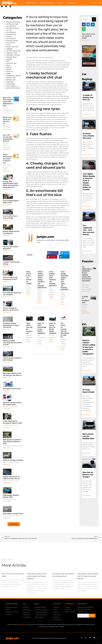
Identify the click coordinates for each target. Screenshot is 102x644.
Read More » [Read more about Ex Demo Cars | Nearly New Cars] (87, 155)
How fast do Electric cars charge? (88, 475)
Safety (8, 74)
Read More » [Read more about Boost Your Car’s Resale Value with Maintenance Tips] (7, 112)
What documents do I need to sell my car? (7, 159)
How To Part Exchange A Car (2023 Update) (42, 328)
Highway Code (12, 53)
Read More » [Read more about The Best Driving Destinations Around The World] (7, 329)
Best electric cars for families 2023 (88, 436)
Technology (11, 84)
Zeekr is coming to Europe (13, 460)
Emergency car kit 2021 (12, 389)
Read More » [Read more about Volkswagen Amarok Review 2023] (7, 501)
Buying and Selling (13, 22)
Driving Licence (12, 41)
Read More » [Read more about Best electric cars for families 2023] (87, 453)
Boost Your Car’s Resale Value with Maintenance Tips (8, 102)
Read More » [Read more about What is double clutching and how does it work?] (7, 347)
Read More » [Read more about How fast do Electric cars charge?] (87, 496)
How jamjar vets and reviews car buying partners (53, 279)
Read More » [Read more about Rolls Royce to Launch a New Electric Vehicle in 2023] (7, 448)
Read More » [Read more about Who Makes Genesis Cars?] (7, 518)
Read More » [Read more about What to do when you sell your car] (7, 130)
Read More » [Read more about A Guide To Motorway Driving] (7, 266)
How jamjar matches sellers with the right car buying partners (88, 576)
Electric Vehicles (12, 47)
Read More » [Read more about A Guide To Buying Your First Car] (87, 114)
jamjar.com (23, 624)
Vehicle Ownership (13, 88)
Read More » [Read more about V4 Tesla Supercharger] (87, 415)
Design (9, 36)
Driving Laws (11, 38)
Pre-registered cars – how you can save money (89, 230)
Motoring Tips (11, 63)
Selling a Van (11, 80)
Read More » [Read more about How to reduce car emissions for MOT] (7, 281)
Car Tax (9, 30)
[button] (2, 6)
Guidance (72, 3)
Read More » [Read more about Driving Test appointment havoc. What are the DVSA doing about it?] (7, 189)
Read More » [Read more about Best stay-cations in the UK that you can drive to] (7, 377)
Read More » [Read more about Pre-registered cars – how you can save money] (87, 251)
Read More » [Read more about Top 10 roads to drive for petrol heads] (7, 362)
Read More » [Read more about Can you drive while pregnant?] (7, 251)
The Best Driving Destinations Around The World (11, 325)
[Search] (94, 19)
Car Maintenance (13, 28)
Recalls (9, 69)
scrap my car (61, 223)
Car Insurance (11, 26)
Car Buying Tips (12, 24)
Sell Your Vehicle (47, 3)
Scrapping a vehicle (13, 76)
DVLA (8, 45)
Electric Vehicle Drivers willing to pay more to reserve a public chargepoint (89, 347)
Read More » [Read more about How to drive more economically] (7, 220)
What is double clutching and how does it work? (12, 343)
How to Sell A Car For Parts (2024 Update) (53, 328)
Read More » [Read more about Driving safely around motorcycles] (7, 235)
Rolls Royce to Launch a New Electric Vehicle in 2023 (12, 442)
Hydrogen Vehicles (13, 55)
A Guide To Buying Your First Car (88, 97)
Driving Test (11, 43)
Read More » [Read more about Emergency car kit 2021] (7, 391)
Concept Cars (11, 34)
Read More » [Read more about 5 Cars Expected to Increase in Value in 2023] (7, 427)
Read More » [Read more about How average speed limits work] (7, 205)
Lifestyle (9, 59)
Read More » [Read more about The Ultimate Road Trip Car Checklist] (7, 297)
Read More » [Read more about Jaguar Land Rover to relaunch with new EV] (7, 483)
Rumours (10, 72)
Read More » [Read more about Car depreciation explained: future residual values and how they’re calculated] (86, 291)
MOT (8, 61)
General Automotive (14, 51)
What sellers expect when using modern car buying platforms (42, 280)
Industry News (12, 57)
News (61, 3)
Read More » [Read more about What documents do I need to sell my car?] (7, 171)
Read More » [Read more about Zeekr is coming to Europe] (7, 464)
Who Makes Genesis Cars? (13, 514)
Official (9, 67)
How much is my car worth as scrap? (88, 36)
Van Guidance (11, 86)
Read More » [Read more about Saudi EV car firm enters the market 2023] (7, 409)
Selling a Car (11, 78)
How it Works (31, 3)
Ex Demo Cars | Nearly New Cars (88, 136)
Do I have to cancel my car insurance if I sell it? (65, 330)
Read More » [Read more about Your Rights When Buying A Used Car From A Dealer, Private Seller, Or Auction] (87, 206)
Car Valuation (11, 32)
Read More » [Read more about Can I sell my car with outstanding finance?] (7, 149)
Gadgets (9, 49)
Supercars (10, 82)
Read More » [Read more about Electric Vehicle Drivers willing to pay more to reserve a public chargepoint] (87, 370)
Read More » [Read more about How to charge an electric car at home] (7, 312)
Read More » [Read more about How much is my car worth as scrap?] (86, 40)
